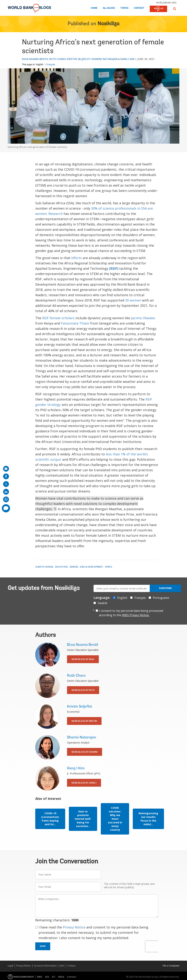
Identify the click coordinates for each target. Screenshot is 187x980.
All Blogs (109, 8)
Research (56, 214)
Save (43, 946)
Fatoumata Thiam (75, 323)
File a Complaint (171, 966)
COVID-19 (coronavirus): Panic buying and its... (50, 819)
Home (94, 8)
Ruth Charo (58, 59)
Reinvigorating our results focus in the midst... (148, 819)
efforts (77, 258)
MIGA (61, 977)
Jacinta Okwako (143, 318)
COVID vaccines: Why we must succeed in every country (115, 819)
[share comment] (6, 508)
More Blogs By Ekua (83, 659)
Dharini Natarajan (105, 59)
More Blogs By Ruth (83, 690)
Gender (74, 567)
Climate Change (44, 567)
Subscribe (165, 588)
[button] (175, 9)
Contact (139, 8)
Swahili (102, 603)
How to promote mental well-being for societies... (83, 819)
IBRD (40, 977)
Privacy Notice (74, 927)
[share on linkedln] (6, 492)
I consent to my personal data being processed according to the (131, 613)
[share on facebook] (6, 476)
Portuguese (161, 598)
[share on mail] (6, 469)
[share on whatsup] (6, 499)
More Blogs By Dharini (85, 752)
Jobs (62, 966)
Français (51, 64)
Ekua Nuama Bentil (35, 59)
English (40, 64)
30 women (133, 300)
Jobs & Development (91, 567)
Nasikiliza (108, 24)
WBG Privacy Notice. (136, 615)
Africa (109, 567)
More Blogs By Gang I (84, 783)
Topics (124, 8)
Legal (10, 966)
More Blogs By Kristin (84, 721)
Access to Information (45, 966)
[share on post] (6, 484)
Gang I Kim (127, 59)
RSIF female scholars (58, 318)
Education (61, 567)
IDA (47, 977)
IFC (54, 977)
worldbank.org (166, 3)
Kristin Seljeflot (79, 59)
